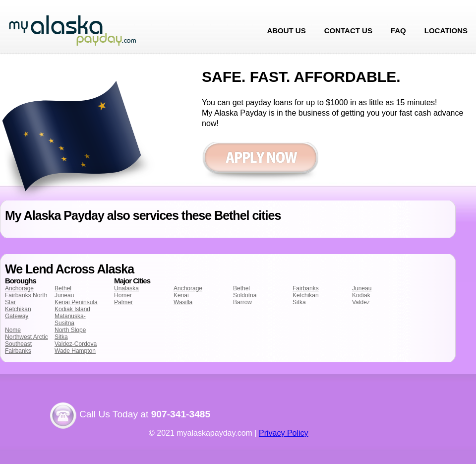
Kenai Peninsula (76, 302)
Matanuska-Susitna (70, 320)
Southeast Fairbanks (18, 347)
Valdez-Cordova (76, 344)
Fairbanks (306, 288)
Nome (13, 330)
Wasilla (183, 302)
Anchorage (19, 288)
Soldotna (245, 295)
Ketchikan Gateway (18, 313)
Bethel (63, 288)
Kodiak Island (72, 309)
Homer (123, 295)
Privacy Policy (284, 433)
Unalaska (126, 288)
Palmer (123, 302)
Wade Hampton (75, 351)
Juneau (64, 295)
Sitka (61, 337)
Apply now (260, 163)
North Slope (70, 330)
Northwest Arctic (27, 337)
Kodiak (361, 295)
